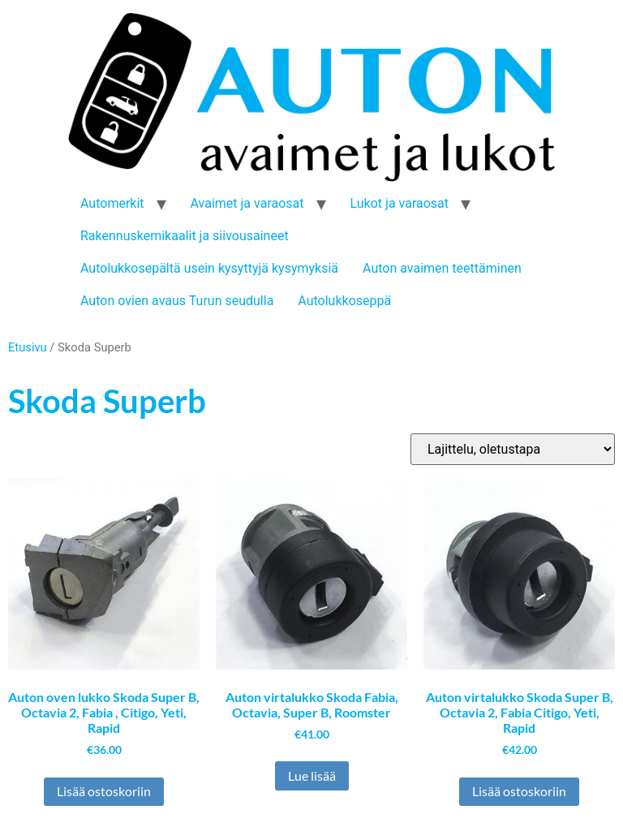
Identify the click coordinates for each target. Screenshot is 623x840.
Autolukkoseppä (344, 301)
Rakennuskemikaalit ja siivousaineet (185, 236)
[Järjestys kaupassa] (513, 449)
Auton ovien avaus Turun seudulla (177, 301)
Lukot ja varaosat (400, 203)
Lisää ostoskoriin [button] (104, 791)
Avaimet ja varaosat (247, 203)
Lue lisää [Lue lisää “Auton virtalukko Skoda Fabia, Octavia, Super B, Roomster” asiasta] (312, 775)
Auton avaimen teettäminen (442, 268)
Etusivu (28, 347)
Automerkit (112, 203)
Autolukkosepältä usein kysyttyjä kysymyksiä (209, 268)
